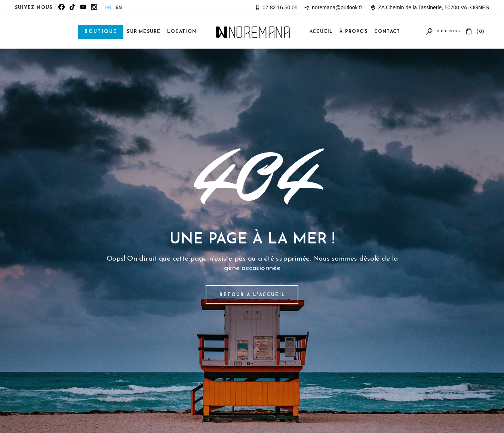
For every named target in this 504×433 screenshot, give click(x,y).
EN (119, 7)
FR (108, 7)
